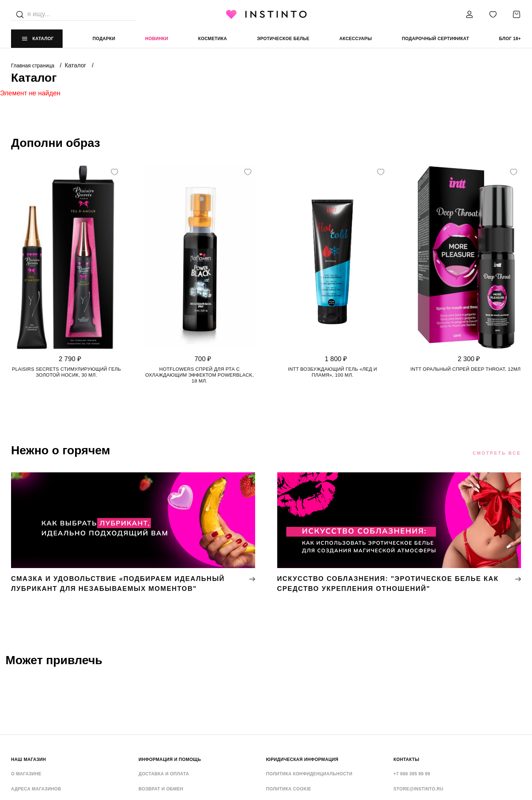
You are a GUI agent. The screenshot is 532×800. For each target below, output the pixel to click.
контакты (406, 760)
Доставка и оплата (164, 774)
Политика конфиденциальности (309, 774)
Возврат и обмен (161, 789)
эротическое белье (283, 39)
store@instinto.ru (418, 789)
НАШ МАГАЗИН (29, 760)
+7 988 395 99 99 (412, 774)
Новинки (156, 39)
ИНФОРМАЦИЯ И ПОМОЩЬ (170, 760)
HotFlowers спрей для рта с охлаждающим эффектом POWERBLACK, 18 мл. (199, 375)
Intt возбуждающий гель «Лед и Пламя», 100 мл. (332, 372)
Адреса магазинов (36, 789)
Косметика (212, 39)
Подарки (104, 39)
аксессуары (356, 39)
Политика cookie (289, 789)
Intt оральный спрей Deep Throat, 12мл (466, 369)
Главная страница (33, 66)
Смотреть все (497, 453)
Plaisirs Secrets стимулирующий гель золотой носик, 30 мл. (67, 372)
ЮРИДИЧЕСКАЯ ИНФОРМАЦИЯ (302, 760)
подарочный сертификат (435, 39)
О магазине (26, 774)
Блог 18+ (510, 39)
